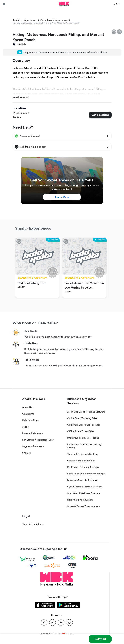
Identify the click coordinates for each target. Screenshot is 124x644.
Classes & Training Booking (81, 461)
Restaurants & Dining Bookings (83, 467)
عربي (117, 3)
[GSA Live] (72, 566)
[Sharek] (32, 566)
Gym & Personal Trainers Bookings (85, 487)
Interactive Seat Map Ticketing (83, 438)
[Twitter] (52, 623)
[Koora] (90, 558)
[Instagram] (69, 623)
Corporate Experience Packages (84, 425)
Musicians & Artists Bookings (82, 480)
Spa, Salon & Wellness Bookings (84, 493)
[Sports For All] (52, 566)
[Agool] (49, 558)
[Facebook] (44, 623)
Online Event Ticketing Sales (82, 418)
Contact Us (28, 414)
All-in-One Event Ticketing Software (86, 412)
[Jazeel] (69, 558)
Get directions (100, 115)
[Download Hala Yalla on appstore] (45, 606)
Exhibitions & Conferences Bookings (86, 474)
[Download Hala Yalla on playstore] (68, 606)
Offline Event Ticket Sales (81, 431)
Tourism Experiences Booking (82, 454)
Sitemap (27, 453)
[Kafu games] (27, 559)
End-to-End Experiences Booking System (84, 446)
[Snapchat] (61, 623)
